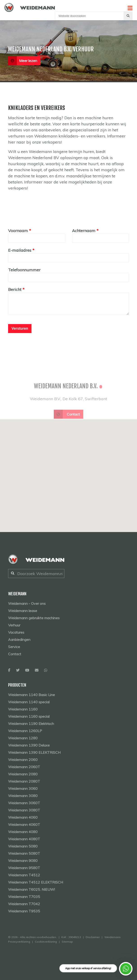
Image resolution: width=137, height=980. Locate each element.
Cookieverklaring (46, 942)
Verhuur (14, 625)
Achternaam (84, 231)
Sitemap (67, 942)
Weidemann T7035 (24, 897)
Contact (15, 654)
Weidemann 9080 (23, 861)
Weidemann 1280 (23, 738)
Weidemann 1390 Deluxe (29, 745)
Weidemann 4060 (23, 817)
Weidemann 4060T (24, 825)
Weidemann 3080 (23, 796)
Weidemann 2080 (23, 774)
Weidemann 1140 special (29, 702)
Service (14, 647)
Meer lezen (22, 61)
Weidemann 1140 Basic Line (31, 695)
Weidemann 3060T (24, 803)
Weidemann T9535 (24, 911)
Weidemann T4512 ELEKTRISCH (36, 882)
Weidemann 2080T (24, 781)
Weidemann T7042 (24, 904)
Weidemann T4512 (24, 875)
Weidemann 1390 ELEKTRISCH (34, 752)
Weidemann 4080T (24, 839)
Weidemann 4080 (23, 832)
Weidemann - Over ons (27, 603)
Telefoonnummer (24, 270)
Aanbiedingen (19, 640)
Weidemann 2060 (23, 760)
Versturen (20, 328)
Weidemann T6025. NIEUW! (31, 889)
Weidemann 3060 (23, 788)
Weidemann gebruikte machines (34, 618)
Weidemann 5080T (24, 853)
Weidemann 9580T (24, 868)
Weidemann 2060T (24, 767)
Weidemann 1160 (23, 709)
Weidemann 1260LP (25, 731)
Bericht (15, 289)
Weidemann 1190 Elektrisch (31, 724)
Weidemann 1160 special (29, 716)
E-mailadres (20, 250)
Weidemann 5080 (23, 846)
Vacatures (16, 632)
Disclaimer (93, 937)
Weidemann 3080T (24, 810)
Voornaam (18, 231)
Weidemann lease (23, 611)
